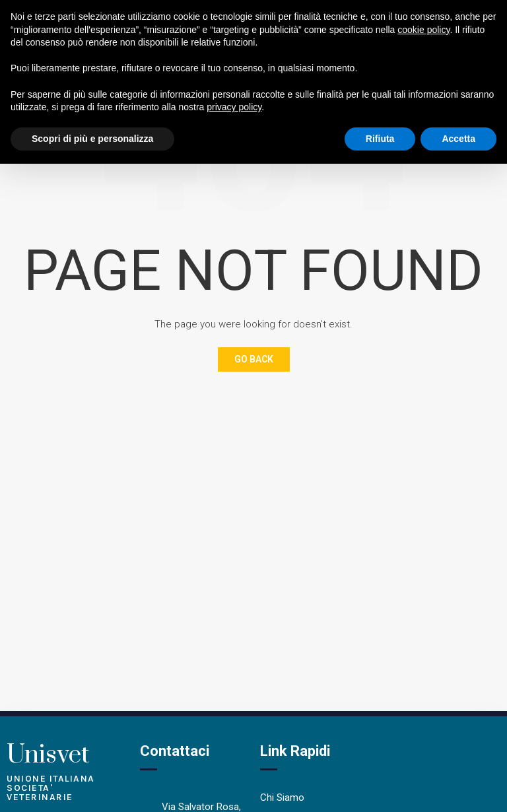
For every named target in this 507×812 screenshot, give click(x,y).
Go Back (254, 359)
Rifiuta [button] (380, 139)
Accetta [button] (458, 139)
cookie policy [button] (423, 30)
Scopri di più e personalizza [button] (92, 139)
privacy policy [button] (234, 107)
